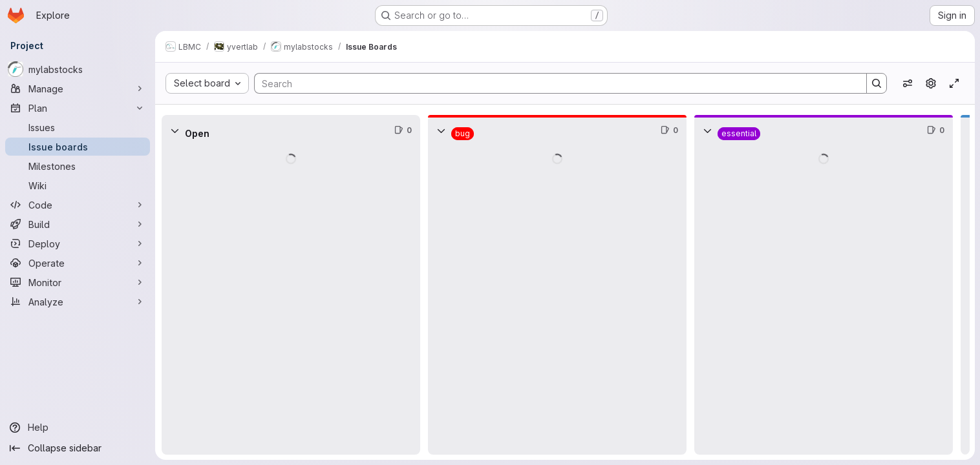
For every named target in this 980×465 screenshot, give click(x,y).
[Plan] (78, 108)
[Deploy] (78, 243)
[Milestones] (78, 166)
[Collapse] (175, 130)
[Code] (78, 205)
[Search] (554, 83)
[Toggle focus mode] (954, 83)
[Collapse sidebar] (78, 448)
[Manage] (78, 88)
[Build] (78, 224)
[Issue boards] (78, 147)
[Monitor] (78, 282)
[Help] (78, 428)
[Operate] (78, 263)
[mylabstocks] (78, 69)
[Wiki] (78, 185)
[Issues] (78, 127)
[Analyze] (78, 302)
